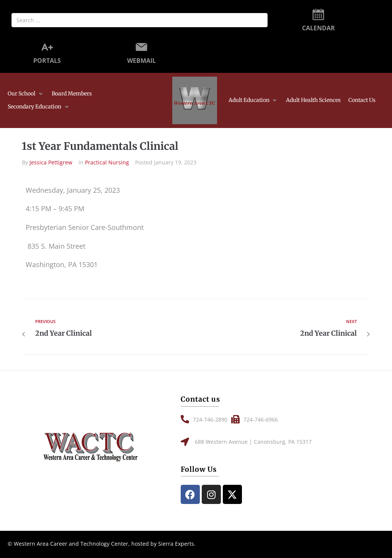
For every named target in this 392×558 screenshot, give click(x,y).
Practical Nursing (107, 162)
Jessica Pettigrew (51, 162)
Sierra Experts (176, 544)
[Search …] (140, 20)
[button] (26, 94)
